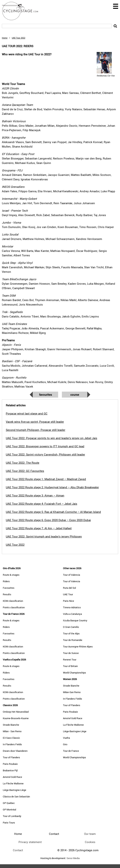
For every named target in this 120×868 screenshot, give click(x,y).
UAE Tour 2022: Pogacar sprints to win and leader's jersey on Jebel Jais (51, 438)
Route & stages (11, 575)
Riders (6, 581)
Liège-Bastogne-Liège (14, 790)
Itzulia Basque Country (75, 620)
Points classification (14, 607)
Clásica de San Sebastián (16, 796)
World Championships (74, 673)
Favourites (46, 395)
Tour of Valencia (71, 575)
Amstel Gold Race (12, 777)
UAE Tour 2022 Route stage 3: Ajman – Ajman (35, 495)
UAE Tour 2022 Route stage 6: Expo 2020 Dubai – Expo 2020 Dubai (48, 520)
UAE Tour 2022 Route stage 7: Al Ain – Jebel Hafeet (39, 528)
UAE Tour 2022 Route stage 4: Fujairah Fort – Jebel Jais (41, 504)
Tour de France (71, 751)
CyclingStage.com (22, 11)
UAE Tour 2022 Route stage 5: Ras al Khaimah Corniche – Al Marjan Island (53, 512)
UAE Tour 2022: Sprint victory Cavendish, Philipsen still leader (45, 454)
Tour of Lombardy (12, 816)
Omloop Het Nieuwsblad (16, 712)
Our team (90, 834)
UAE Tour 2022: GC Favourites (25, 471)
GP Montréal (9, 809)
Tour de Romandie (73, 640)
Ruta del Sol (69, 588)
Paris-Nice (69, 601)
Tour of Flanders (11, 757)
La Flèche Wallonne (13, 783)
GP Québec (9, 803)
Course (75, 395)
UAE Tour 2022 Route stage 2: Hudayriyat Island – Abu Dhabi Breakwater (52, 487)
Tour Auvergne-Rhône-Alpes (78, 646)
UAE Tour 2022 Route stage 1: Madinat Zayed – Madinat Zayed (46, 479)
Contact (18, 850)
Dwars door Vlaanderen (15, 751)
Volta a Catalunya (72, 614)
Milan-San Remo (72, 692)
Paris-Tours (9, 823)
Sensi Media (73, 858)
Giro (65, 744)
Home (5, 38)
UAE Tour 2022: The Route (23, 463)
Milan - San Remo (12, 731)
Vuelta (66, 738)
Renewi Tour (70, 660)
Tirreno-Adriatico (72, 607)
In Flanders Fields (12, 744)
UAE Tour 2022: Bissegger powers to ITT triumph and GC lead (45, 446)
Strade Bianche (11, 725)
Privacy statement (30, 842)
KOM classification (13, 601)
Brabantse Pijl (10, 770)
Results (7, 594)
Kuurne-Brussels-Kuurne (16, 718)
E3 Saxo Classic (11, 738)
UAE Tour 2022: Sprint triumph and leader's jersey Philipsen (44, 536)
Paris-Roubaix (10, 764)
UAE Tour (68, 594)
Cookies (90, 842)
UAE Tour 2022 (15, 545)
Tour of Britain (70, 666)
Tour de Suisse (71, 653)
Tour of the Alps (71, 633)
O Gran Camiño (71, 627)
